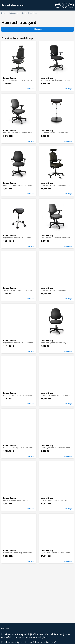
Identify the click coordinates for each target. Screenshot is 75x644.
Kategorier (14, 13)
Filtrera (37, 29)
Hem (3, 13)
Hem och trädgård (30, 13)
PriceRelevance (12, 5)
